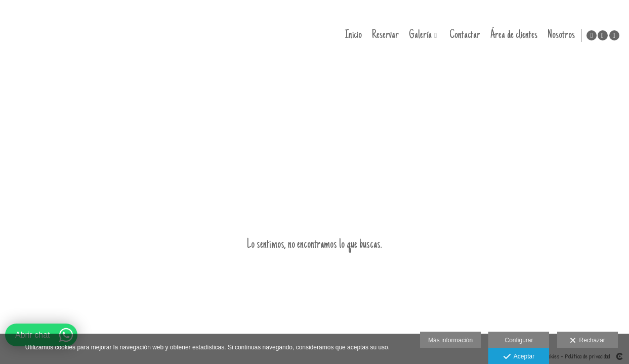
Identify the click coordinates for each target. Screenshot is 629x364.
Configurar (519, 340)
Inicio (352, 35)
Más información (450, 340)
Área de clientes (512, 35)
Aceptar (519, 357)
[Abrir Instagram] (603, 35)
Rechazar (588, 341)
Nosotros (560, 35)
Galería (419, 35)
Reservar (384, 35)
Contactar (463, 35)
